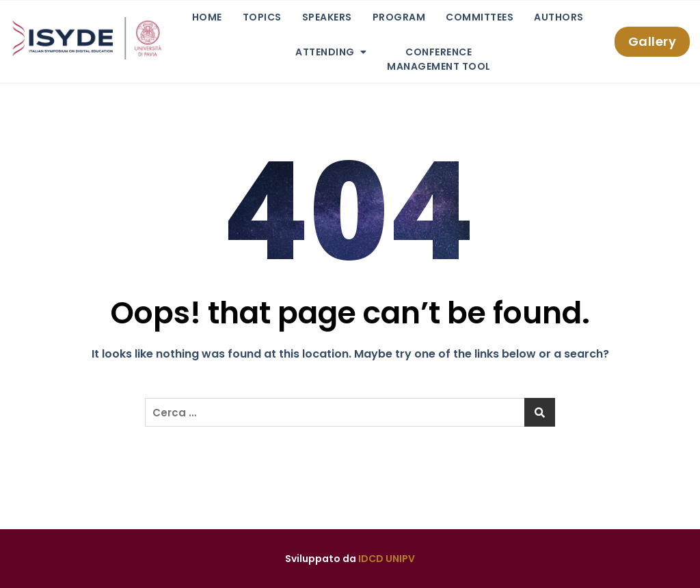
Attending (325, 52)
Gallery (652, 41)
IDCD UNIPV (387, 559)
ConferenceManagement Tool (439, 59)
